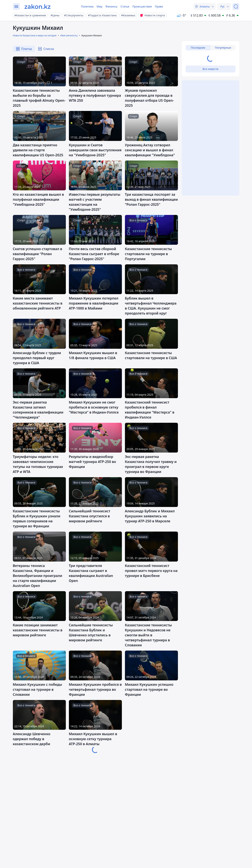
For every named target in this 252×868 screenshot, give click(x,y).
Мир (99, 6)
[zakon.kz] (38, 7)
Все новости (210, 69)
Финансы (111, 6)
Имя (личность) (69, 35)
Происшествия (142, 6)
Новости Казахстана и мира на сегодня (35, 35)
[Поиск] (236, 7)
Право (159, 6)
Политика (87, 6)
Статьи (125, 6)
